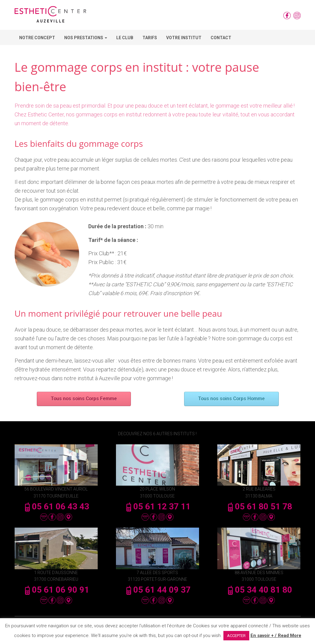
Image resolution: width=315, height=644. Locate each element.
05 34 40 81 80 (259, 590)
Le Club (125, 38)
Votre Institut (184, 38)
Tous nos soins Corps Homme (231, 399)
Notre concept (37, 38)
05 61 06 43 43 (56, 506)
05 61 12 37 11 (157, 506)
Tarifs (150, 38)
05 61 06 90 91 (56, 590)
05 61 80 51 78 (259, 506)
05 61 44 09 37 (157, 590)
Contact (221, 38)
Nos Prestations (86, 38)
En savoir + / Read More (276, 635)
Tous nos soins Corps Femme (84, 399)
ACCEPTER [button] (236, 636)
